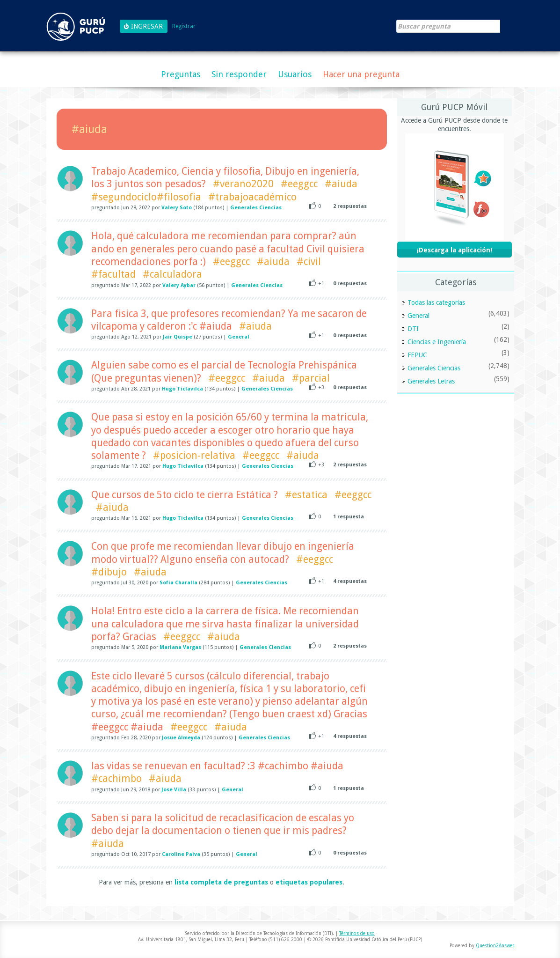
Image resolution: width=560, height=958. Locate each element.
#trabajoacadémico (252, 197)
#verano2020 (243, 184)
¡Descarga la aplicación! (455, 250)
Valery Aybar (179, 285)
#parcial (311, 378)
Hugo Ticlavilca (182, 389)
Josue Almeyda (181, 738)
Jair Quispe (178, 337)
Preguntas (181, 74)
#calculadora (172, 274)
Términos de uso (357, 933)
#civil (309, 262)
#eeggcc (299, 184)
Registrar (184, 26)
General (239, 337)
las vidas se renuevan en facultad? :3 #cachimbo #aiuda (217, 766)
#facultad (113, 274)
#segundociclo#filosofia (146, 197)
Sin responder (239, 74)
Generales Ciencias (256, 208)
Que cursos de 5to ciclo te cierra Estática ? (185, 495)
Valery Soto (177, 208)
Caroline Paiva (181, 854)
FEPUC (417, 355)
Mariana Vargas (180, 647)
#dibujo (109, 572)
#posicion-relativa (194, 455)
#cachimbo (116, 778)
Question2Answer (495, 946)
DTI (413, 329)
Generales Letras (431, 381)
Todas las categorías (436, 302)
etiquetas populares (309, 882)
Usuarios (295, 74)
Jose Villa (174, 790)
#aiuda (341, 184)
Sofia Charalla (178, 583)
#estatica (306, 495)
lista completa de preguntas (221, 882)
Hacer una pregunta (361, 74)
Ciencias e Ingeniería (437, 342)
